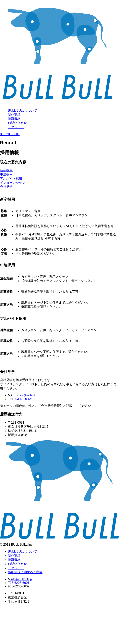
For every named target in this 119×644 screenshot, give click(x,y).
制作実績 (14, 115)
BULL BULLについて (22, 110)
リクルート (16, 127)
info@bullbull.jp (28, 395)
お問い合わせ (17, 123)
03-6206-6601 (10, 134)
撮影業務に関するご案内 (25, 572)
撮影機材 (14, 119)
